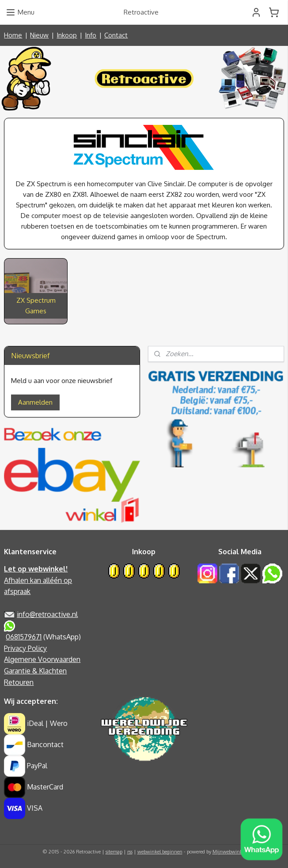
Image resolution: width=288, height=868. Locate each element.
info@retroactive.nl (47, 614)
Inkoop (67, 35)
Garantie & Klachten (35, 671)
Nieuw (39, 35)
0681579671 (24, 637)
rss (130, 852)
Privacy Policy (25, 648)
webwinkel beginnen (160, 852)
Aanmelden (35, 402)
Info (91, 35)
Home (13, 35)
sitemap (114, 852)
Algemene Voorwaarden (42, 659)
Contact (116, 35)
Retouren (19, 682)
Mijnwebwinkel (229, 852)
